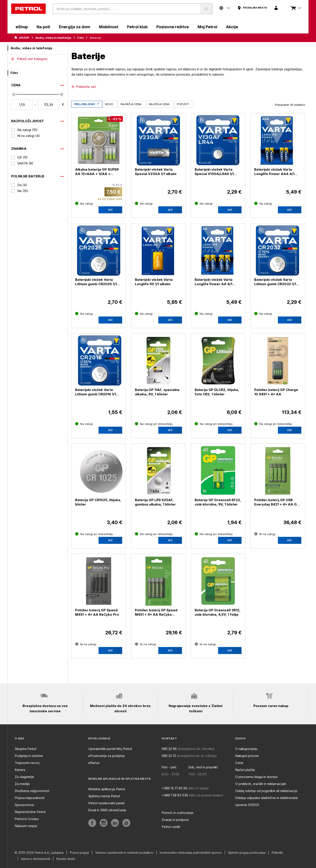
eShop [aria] (22, 27)
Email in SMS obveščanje (107, 810)
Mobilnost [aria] (109, 27)
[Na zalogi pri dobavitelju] (154, 424)
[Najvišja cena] (160, 104)
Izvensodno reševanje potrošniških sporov (191, 853)
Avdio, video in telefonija (53, 38)
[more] (38, 59)
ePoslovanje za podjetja (106, 756)
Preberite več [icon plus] (84, 87)
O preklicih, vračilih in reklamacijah (261, 784)
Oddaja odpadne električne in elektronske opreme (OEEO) (267, 801)
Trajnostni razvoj (27, 763)
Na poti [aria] (43, 27)
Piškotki (277, 853)
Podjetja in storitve (29, 756)
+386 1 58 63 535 (175, 795)
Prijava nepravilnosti (30, 798)
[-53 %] (117, 119)
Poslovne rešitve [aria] (173, 27)
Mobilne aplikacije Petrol (107, 789)
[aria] (252, 8)
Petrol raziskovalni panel (106, 803)
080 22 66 (169, 749)
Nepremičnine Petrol (30, 812)
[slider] (14, 94)
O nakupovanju (246, 749)
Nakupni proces (247, 756)
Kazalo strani (66, 859)
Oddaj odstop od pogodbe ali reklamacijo (266, 791)
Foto (80, 38)
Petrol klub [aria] (137, 27)
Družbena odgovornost (32, 791)
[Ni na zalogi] (265, 534)
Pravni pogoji (79, 853)
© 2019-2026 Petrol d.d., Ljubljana (39, 853)
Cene (239, 763)
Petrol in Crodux (27, 819)
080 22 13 (169, 756)
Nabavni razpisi (26, 826)
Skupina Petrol (26, 749)
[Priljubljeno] (87, 104)
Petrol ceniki (171, 827)
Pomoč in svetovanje (177, 813)
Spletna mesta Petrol (104, 796)
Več (110, 210)
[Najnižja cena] (132, 104)
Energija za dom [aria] (75, 27)
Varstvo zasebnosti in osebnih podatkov (124, 853)
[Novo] (110, 104)
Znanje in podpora (175, 820)
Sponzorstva (24, 805)
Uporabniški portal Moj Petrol (110, 749)
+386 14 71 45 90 (174, 788)
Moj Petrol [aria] (207, 27)
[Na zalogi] (84, 203)
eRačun (94, 763)
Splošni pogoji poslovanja (247, 853)
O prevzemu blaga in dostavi (256, 777)
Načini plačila (245, 770)
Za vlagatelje (24, 777)
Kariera (20, 770)
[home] (28, 9)
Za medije (22, 784)
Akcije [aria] (232, 27)
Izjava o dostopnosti (36, 859)
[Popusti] (184, 104)
